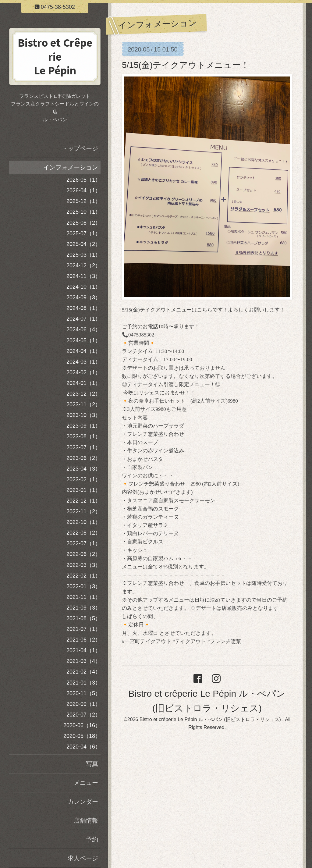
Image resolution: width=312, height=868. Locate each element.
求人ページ (83, 858)
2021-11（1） (83, 597)
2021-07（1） (83, 629)
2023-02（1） (83, 479)
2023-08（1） (83, 436)
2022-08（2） (83, 533)
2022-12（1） (83, 501)
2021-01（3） (83, 683)
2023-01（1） (83, 490)
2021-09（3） (83, 608)
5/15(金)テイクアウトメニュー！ (186, 65)
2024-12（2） (83, 265)
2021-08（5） (83, 618)
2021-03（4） (83, 661)
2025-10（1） (83, 212)
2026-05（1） (83, 180)
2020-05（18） (82, 736)
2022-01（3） (83, 586)
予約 (92, 839)
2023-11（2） (83, 404)
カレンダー (83, 802)
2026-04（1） (83, 190)
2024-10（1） (83, 287)
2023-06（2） (83, 458)
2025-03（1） (83, 255)
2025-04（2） (83, 244)
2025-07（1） (83, 233)
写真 (92, 764)
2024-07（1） (83, 319)
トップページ (80, 148)
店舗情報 (86, 820)
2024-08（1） (83, 308)
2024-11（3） (83, 276)
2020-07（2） (83, 715)
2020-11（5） (83, 693)
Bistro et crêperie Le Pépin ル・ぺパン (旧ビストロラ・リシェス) (211, 719)
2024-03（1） (83, 362)
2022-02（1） (83, 576)
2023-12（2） (83, 394)
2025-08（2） (83, 223)
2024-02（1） (83, 372)
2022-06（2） (83, 554)
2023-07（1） (83, 447)
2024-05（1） (83, 340)
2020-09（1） (83, 704)
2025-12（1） (83, 201)
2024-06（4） (83, 329)
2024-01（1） (83, 383)
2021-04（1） (83, 650)
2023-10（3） (83, 415)
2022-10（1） (83, 522)
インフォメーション (71, 167)
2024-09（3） (83, 297)
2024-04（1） (83, 351)
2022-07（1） (83, 543)
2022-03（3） (83, 565)
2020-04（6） (83, 747)
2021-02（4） (83, 672)
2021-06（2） (83, 640)
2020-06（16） (82, 725)
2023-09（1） (83, 426)
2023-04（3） (83, 469)
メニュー (86, 783)
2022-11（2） (83, 511)
